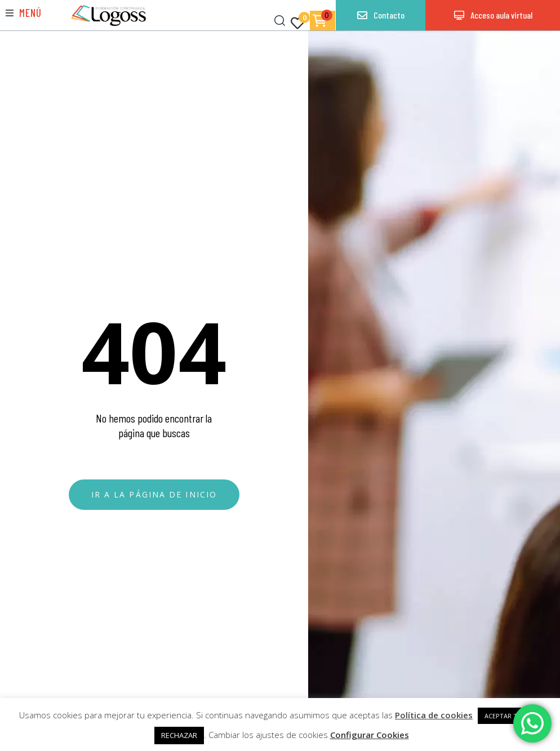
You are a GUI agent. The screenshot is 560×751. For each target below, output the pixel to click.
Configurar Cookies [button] (370, 735)
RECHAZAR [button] (179, 735)
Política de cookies (434, 715)
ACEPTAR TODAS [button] (509, 716)
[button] (24, 13)
